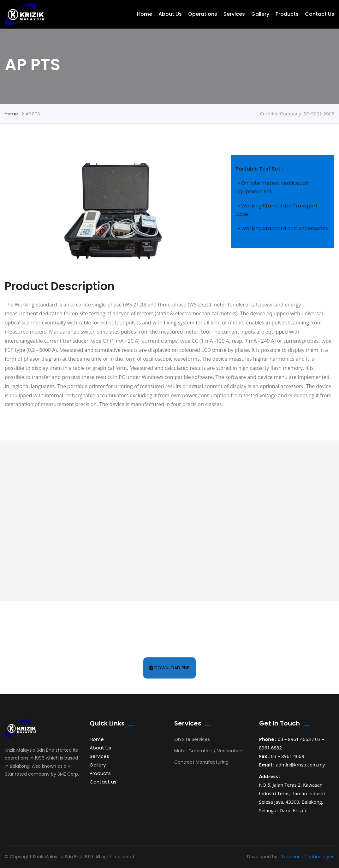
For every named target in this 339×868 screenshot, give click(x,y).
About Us (170, 14)
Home (145, 14)
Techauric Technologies (308, 857)
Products (287, 14)
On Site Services (192, 739)
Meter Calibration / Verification (208, 751)
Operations (203, 14)
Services (234, 14)
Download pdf (169, 668)
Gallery (260, 14)
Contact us (320, 14)
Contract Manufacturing (201, 762)
